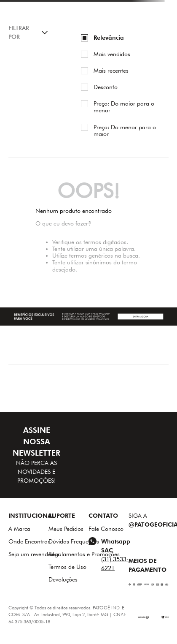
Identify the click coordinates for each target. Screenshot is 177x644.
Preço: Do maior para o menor (124, 107)
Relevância (109, 38)
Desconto (106, 87)
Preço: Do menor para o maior (125, 130)
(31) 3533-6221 (115, 564)
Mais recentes (111, 71)
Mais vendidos (112, 54)
